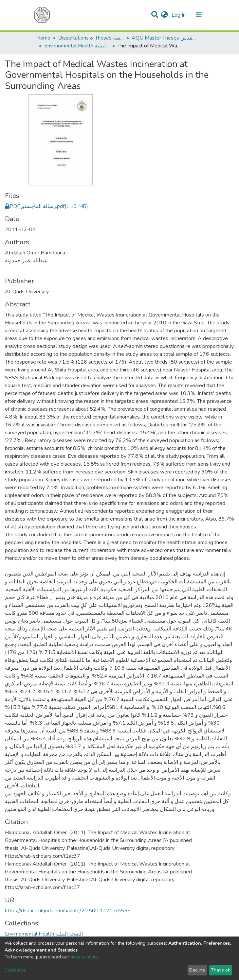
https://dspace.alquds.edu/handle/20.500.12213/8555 (68, 911)
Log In (179, 15)
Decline (197, 970)
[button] (165, 15)
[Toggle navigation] (199, 15)
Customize (15, 970)
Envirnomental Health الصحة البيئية (77, 46)
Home (43, 38)
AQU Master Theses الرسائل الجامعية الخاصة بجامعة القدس (164, 38)
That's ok (221, 970)
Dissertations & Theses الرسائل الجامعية (91, 38)
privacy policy (84, 957)
